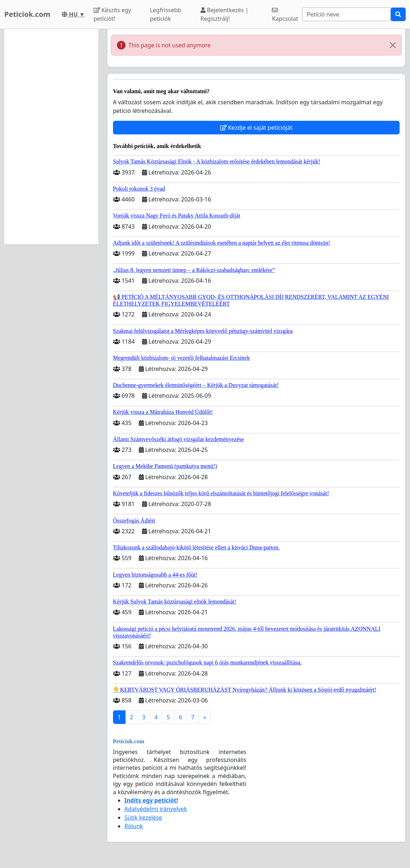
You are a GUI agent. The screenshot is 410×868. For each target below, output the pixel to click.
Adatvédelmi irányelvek (156, 809)
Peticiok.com (27, 14)
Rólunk (134, 826)
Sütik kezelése (143, 817)
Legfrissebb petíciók (166, 14)
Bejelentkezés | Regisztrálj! (225, 14)
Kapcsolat (285, 15)
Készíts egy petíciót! (112, 14)
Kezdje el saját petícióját (256, 128)
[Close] (393, 45)
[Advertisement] (51, 137)
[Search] (347, 14)
